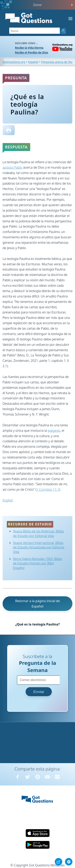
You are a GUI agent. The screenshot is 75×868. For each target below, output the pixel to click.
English (8, 500)
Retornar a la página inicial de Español (37, 604)
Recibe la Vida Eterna (29, 48)
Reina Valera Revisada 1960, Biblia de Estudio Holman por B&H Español (37, 563)
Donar (38, 5)
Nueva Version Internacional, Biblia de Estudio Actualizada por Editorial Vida (39, 547)
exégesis (54, 431)
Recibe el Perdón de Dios (31, 52)
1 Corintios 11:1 (48, 489)
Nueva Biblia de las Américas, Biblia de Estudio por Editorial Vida (38, 533)
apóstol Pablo (12, 167)
